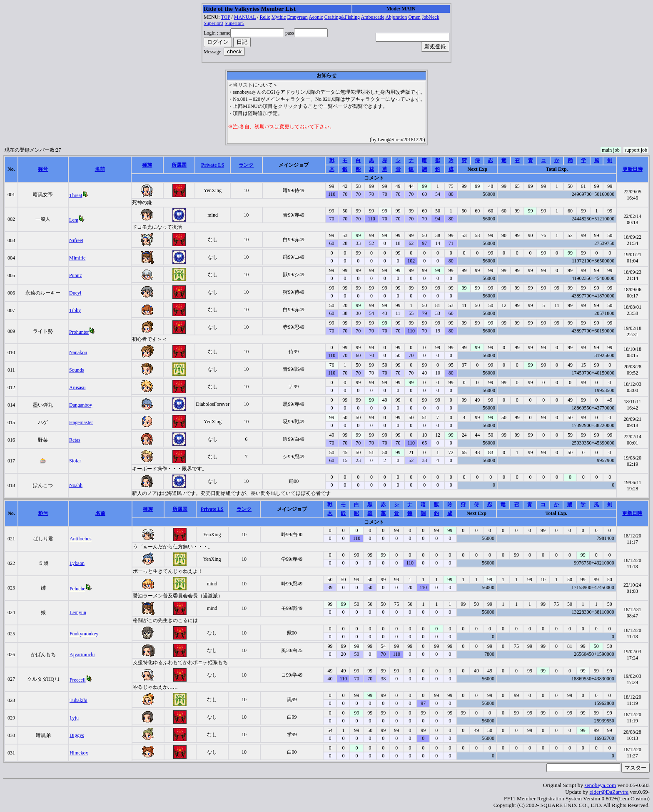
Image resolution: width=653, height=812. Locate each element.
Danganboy (81, 405)
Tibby (75, 310)
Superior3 (213, 23)
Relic (265, 17)
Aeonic (316, 17)
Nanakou (78, 352)
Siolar (75, 461)
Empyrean (297, 17)
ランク (246, 165)
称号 (43, 169)
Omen (414, 17)
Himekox (79, 753)
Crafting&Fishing (342, 17)
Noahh (76, 485)
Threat (76, 195)
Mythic (279, 17)
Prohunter (79, 332)
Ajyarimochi (82, 655)
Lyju (74, 718)
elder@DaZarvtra (609, 792)
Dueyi (75, 293)
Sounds (76, 370)
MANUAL (245, 17)
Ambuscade (373, 17)
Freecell (78, 680)
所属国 (179, 165)
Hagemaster (81, 422)
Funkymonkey (84, 634)
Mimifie (77, 258)
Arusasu (77, 387)
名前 (100, 169)
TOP (225, 17)
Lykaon (77, 563)
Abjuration (396, 17)
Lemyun (78, 612)
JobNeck (431, 17)
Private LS (213, 165)
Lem (74, 220)
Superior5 (234, 23)
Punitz (76, 275)
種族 (147, 165)
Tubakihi (79, 700)
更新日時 (633, 169)
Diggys (77, 735)
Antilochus (81, 539)
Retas (75, 440)
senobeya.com (600, 785)
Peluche (77, 589)
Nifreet (76, 240)
